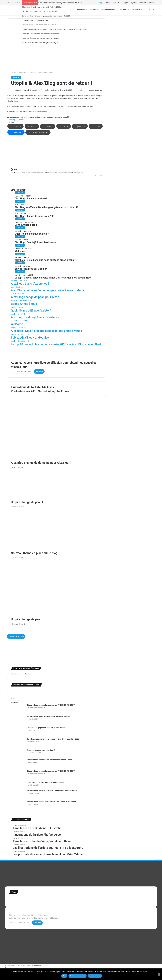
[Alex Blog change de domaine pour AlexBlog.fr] (56, 435)
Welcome (20, 251)
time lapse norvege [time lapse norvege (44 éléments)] (60, 902)
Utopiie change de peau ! (27, 502)
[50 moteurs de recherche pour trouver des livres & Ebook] (18, 763)
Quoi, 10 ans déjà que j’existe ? (32, 234)
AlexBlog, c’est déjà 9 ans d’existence (35, 243)
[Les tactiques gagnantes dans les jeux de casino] (18, 731)
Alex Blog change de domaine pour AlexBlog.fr (41, 463)
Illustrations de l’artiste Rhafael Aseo (37, 835)
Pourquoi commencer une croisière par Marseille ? (40, 25)
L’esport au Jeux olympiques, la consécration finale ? (41, 34)
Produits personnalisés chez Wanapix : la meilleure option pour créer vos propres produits (55, 29)
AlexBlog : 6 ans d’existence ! (31, 199)
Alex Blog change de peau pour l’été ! (35, 216)
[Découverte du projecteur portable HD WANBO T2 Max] (18, 720)
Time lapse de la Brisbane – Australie (37, 828)
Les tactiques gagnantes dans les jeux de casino (40, 11)
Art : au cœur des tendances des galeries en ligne (40, 43)
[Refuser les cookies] (159, 974)
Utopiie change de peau (26, 619)
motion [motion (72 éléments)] (116, 898)
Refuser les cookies (78, 976)
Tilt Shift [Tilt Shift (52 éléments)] (30, 902)
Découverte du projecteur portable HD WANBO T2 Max (42, 7)
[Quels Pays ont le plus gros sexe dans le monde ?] (18, 784)
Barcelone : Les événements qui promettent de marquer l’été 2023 (46, 16)
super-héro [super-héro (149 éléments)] (15, 901)
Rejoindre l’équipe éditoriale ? (141, 3)
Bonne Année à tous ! (26, 225)
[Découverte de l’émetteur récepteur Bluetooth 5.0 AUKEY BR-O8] (18, 794)
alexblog (12, 120)
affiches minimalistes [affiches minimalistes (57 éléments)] (17, 898)
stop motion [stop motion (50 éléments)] (145, 898)
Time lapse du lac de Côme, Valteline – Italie (42, 841)
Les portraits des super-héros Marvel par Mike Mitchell (48, 854)
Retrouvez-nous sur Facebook (22, 674)
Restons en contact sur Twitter (26, 685)
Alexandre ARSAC (40, 965)
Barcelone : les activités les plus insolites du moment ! (42, 38)
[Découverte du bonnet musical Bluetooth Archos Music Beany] (18, 805)
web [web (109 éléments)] (69, 901)
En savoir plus (95, 976)
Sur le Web (123, 10)
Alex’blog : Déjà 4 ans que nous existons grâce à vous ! (45, 260)
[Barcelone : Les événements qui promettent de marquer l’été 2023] (18, 742)
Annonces (22, 72)
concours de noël (41, 112)
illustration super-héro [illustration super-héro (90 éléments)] (82, 898)
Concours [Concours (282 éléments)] (32, 898)
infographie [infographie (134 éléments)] (99, 898)
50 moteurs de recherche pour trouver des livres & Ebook (49, 760)
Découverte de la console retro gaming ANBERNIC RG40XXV (60, 3)
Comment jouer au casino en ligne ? (35, 20)
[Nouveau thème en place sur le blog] (56, 530)
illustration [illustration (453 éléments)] (63, 898)
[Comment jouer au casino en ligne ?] (18, 754)
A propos (125, 3)
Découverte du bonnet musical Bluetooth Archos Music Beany (51, 802)
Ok (64, 976)
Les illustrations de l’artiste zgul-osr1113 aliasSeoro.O (48, 848)
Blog (101, 3)
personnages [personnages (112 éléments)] (126, 898)
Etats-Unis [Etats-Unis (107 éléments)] (44, 898)
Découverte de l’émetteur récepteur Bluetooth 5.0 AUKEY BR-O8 (52, 790)
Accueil (14, 72)
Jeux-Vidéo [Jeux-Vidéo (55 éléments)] (109, 898)
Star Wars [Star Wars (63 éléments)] (137, 898)
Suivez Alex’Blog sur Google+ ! (32, 269)
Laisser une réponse (16, 636)
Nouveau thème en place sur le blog (34, 553)
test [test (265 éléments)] (24, 901)
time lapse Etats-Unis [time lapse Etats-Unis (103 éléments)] (44, 901)
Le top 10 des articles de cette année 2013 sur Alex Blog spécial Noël (53, 278)
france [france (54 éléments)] (52, 898)
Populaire (14, 702)
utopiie (22, 120)
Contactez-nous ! (111, 3)
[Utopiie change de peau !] (56, 485)
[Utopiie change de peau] (56, 589)
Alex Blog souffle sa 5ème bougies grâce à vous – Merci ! (46, 207)
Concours (136, 10)
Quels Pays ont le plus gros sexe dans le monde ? (46, 782)
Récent (13, 698)
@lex (17, 90)
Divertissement (108, 10)
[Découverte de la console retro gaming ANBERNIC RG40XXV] (18, 709)
